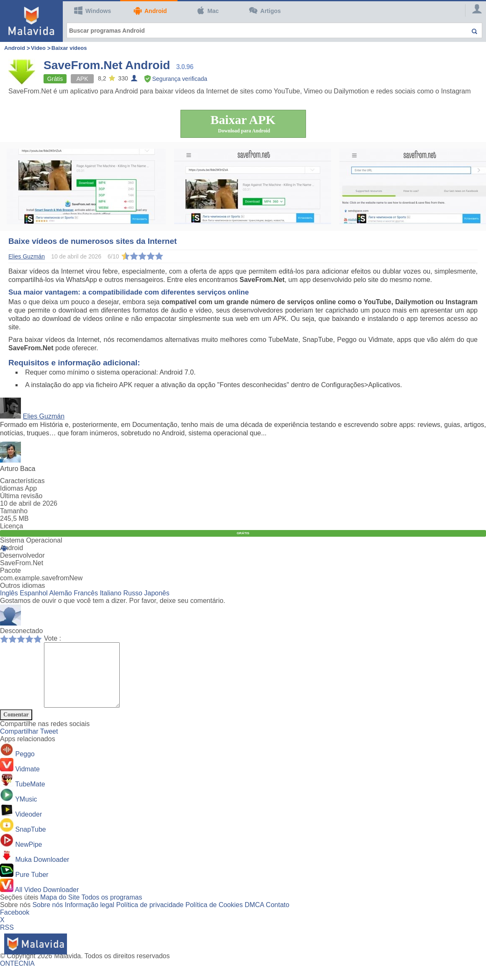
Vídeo (38, 48)
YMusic (26, 812)
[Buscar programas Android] (274, 30)
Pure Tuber (32, 887)
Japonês (157, 593)
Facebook (15, 925)
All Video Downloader (47, 902)
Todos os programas (112, 910)
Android (150, 11)
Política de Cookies (214, 917)
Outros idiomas (23, 586)
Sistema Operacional (31, 540)
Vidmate (27, 782)
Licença (12, 526)
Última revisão (21, 496)
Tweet (49, 744)
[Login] (473, 10)
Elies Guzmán (44, 416)
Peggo (25, 767)
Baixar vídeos (69, 48)
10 (40, 639)
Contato (278, 917)
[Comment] (86, 681)
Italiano (111, 593)
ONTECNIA (17, 976)
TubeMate (30, 797)
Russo (132, 593)
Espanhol (34, 593)
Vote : (53, 638)
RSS (7, 940)
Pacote (10, 570)
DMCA (254, 917)
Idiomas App (18, 488)
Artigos (265, 10)
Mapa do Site (60, 910)
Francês (86, 593)
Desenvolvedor (22, 555)
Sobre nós (48, 917)
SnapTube (30, 842)
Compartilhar (20, 744)
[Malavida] (31, 21)
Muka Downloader (42, 872)
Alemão (60, 593)
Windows (93, 10)
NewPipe (28, 857)
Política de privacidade (150, 917)
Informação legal (90, 917)
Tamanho (14, 511)
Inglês (9, 593)
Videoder (28, 827)
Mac (208, 10)
